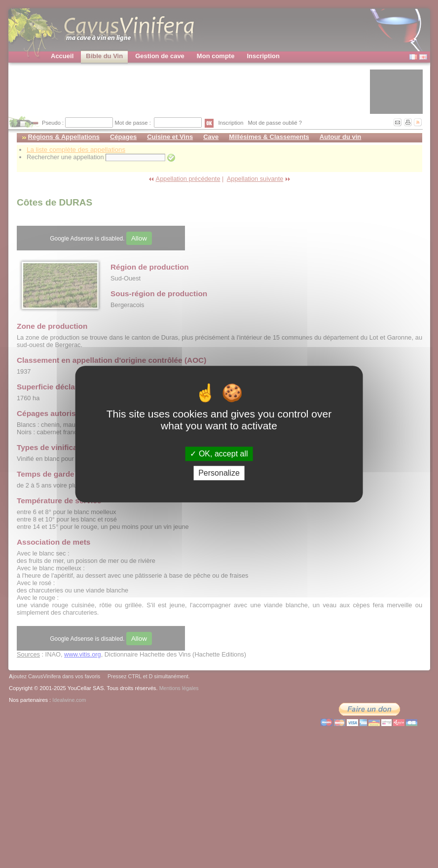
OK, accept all (219, 454)
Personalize (219, 473)
